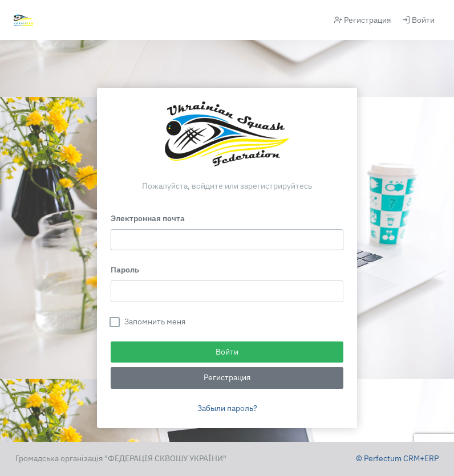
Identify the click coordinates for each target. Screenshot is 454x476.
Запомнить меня (155, 322)
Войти (418, 20)
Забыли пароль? (227, 408)
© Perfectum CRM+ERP (397, 458)
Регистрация (362, 20)
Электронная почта (148, 218)
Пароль (125, 270)
